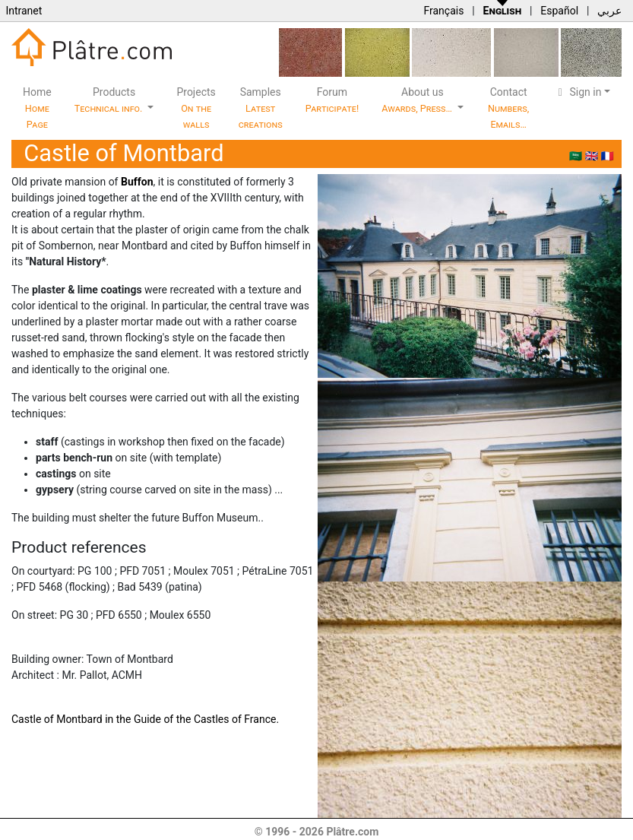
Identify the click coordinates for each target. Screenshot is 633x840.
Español (559, 11)
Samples (261, 108)
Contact (508, 108)
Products (110, 100)
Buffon (137, 182)
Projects (196, 108)
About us (418, 100)
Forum (332, 100)
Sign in (578, 92)
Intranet (24, 11)
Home (37, 108)
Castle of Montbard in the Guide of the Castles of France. (145, 719)
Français (443, 11)
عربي (609, 11)
